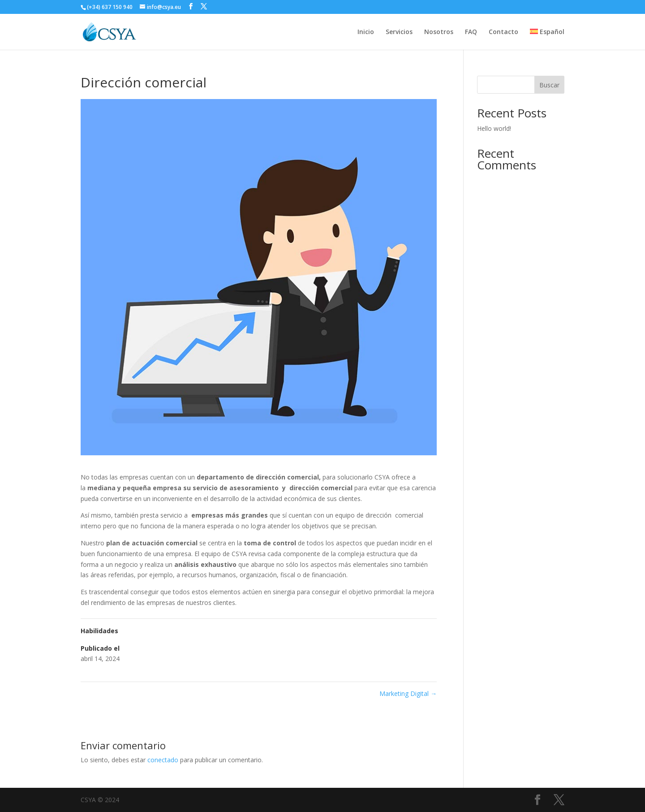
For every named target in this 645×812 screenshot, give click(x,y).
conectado (163, 760)
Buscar (549, 85)
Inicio (366, 32)
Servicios (399, 32)
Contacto (503, 32)
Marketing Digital (408, 693)
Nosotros (439, 32)
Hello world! (494, 128)
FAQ (471, 32)
